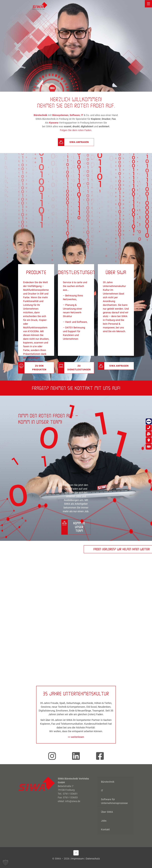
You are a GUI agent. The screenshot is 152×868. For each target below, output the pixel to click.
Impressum (78, 859)
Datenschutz (93, 859)
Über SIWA (107, 812)
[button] (6, 862)
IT (102, 791)
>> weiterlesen (76, 737)
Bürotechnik (108, 782)
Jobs (104, 821)
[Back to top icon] (76, 853)
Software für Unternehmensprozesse (114, 801)
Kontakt (105, 829)
